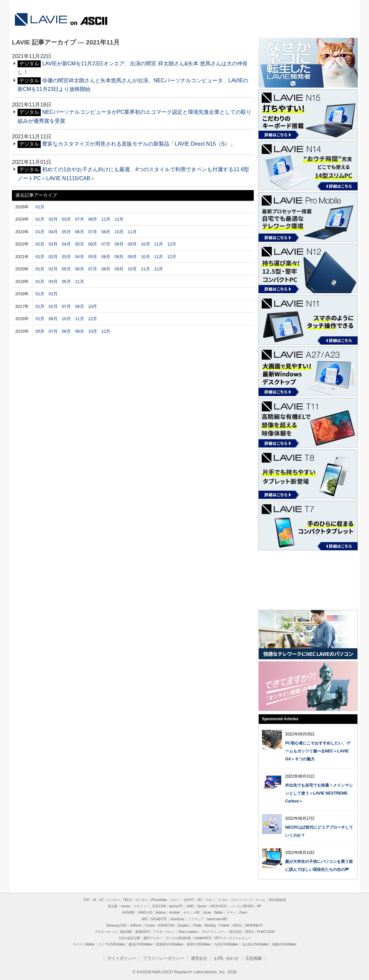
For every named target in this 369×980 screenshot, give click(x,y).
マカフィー (141, 906)
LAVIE (41, 17)
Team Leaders (188, 932)
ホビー (175, 900)
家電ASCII (142, 932)
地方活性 (236, 932)
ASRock (136, 925)
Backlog (210, 925)
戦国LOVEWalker (284, 944)
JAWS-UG (145, 912)
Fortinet (224, 925)
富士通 (113, 906)
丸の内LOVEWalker (255, 944)
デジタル (141, 900)
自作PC (189, 900)
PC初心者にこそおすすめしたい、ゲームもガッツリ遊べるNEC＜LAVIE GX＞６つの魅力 (318, 751)
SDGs (249, 932)
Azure (207, 912)
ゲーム (260, 900)
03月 (66, 219)
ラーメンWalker (84, 944)
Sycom (202, 906)
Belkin (218, 912)
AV (199, 900)
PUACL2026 (266, 932)
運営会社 (199, 958)
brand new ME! (217, 919)
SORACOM (166, 925)
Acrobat (174, 912)
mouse (125, 906)
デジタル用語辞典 (178, 938)
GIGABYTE (159, 919)
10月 (119, 232)
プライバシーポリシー (163, 958)
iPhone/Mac (159, 900)
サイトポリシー (122, 958)
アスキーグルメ (164, 932)
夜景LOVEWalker (199, 944)
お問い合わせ (226, 958)
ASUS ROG (218, 906)
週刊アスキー (153, 938)
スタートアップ (241, 900)
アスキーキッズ (106, 932)
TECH (127, 900)
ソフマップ (196, 919)
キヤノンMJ (191, 912)
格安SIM (126, 932)
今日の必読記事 (129, 938)
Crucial (149, 925)
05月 (66, 232)
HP (259, 906)
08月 (93, 219)
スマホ (222, 900)
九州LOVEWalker (226, 944)
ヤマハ (231, 912)
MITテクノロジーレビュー (233, 938)
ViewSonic (177, 919)
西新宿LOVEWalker (170, 944)
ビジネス (113, 900)
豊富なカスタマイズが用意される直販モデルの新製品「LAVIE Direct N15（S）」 (139, 144)
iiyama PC (176, 906)
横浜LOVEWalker (140, 944)
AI (95, 900)
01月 (40, 207)
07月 (79, 219)
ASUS (237, 925)
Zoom (243, 912)
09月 (132, 244)
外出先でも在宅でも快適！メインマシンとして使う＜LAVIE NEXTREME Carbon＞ (319, 793)
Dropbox (183, 925)
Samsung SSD (117, 925)
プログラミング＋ (213, 932)
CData (197, 925)
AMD (190, 906)
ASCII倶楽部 (277, 900)
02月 (53, 219)
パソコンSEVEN (242, 906)
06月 (79, 232)
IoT (102, 900)
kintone (160, 912)
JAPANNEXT (254, 925)
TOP (86, 900)
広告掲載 (254, 958)
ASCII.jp (90, 21)
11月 (106, 219)
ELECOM (159, 906)
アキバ (210, 900)
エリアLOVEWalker (112, 944)
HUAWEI (129, 912)
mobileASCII (203, 938)
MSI (145, 919)
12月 (119, 219)
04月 (53, 232)
